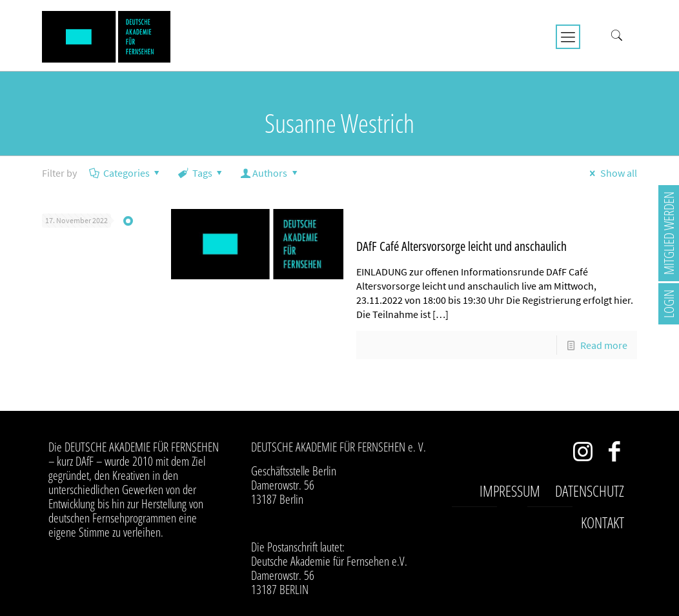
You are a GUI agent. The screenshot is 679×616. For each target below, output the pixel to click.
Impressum (510, 491)
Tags (201, 173)
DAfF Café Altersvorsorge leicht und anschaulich (461, 246)
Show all (611, 173)
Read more (604, 345)
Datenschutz (590, 491)
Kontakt (603, 522)
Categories (125, 173)
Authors (270, 173)
